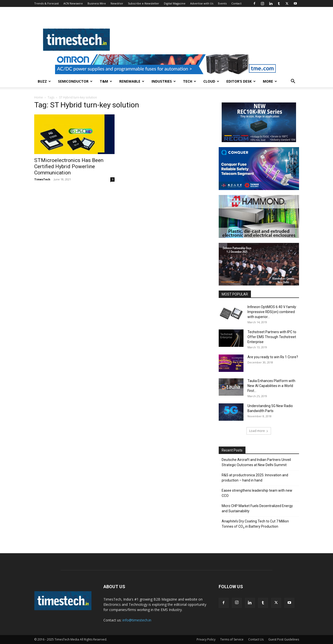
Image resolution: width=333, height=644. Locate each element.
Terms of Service (232, 639)
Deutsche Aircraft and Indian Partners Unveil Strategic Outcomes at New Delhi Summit (256, 462)
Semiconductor (75, 81)
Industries (164, 81)
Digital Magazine (175, 3)
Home (39, 97)
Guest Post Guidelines (284, 639)
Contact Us (256, 639)
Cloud (211, 81)
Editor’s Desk (241, 81)
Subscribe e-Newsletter (144, 3)
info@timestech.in (137, 620)
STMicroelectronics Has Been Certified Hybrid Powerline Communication (69, 166)
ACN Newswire (73, 3)
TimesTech (42, 179)
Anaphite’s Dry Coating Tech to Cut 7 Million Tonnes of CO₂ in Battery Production (255, 524)
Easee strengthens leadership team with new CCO (257, 493)
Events (222, 3)
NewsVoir (117, 3)
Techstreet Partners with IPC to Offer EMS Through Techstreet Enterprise (272, 337)
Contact (236, 3)
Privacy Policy (206, 639)
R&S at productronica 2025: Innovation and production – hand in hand (255, 478)
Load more (259, 431)
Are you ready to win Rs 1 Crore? (273, 357)
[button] (293, 82)
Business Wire (97, 3)
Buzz (44, 81)
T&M (106, 81)
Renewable (132, 81)
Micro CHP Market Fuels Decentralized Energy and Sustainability (257, 508)
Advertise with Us (202, 3)
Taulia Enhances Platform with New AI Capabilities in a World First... (271, 386)
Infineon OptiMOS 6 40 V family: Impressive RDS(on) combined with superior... (272, 312)
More (270, 81)
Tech (190, 81)
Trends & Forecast (46, 3)
